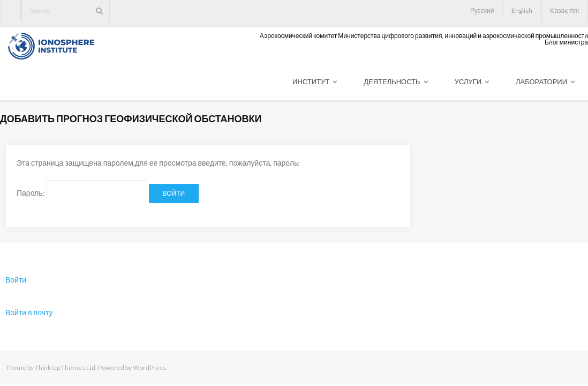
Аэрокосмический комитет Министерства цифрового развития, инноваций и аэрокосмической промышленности (424, 36)
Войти (16, 280)
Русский (482, 10)
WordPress (149, 368)
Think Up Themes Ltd (65, 368)
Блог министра (566, 42)
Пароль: (82, 193)
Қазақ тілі (564, 10)
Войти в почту (29, 312)
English (522, 10)
